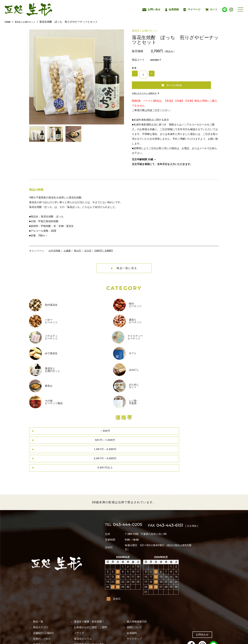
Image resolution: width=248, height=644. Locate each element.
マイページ (192, 9)
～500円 (48, 375)
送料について (134, 599)
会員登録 (172, 9)
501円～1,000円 (87, 375)
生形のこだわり (42, 611)
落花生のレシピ (42, 616)
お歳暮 (68, 254)
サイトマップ (134, 611)
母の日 (79, 254)
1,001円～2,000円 (125, 375)
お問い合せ (151, 9)
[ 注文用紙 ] (205, 497)
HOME (8, 22)
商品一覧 (38, 593)
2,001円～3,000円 (107, 254)
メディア (79, 605)
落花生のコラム (83, 611)
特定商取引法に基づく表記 (89, 616)
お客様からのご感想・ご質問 (90, 599)
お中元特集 (55, 254)
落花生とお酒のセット (29, 22)
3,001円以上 (202, 375)
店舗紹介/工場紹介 (44, 605)
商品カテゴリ (41, 599)
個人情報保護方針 (137, 593)
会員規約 (132, 605)
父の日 (90, 254)
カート (211, 9)
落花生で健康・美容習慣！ (89, 593)
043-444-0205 (129, 497)
